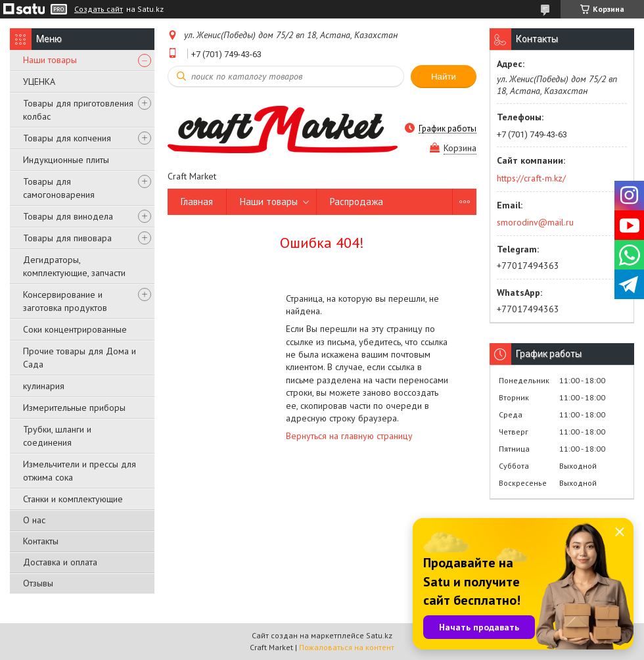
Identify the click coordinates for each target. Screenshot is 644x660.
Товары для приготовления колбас (78, 110)
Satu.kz (379, 635)
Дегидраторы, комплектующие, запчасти (74, 266)
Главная (197, 201)
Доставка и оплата (60, 562)
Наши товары (50, 60)
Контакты (41, 541)
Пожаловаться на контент (347, 647)
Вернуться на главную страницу (349, 436)
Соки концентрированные (75, 329)
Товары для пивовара (67, 238)
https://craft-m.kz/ (531, 178)
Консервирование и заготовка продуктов (65, 301)
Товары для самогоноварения (59, 188)
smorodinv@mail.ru (535, 222)
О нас (34, 520)
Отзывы (38, 583)
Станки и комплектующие (73, 499)
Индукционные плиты (66, 160)
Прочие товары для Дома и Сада (80, 358)
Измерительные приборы (74, 408)
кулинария (44, 386)
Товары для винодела (68, 216)
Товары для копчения (67, 138)
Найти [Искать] (444, 77)
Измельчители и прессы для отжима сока (80, 471)
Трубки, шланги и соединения (57, 436)
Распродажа (356, 201)
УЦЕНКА (39, 82)
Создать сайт (99, 9)
